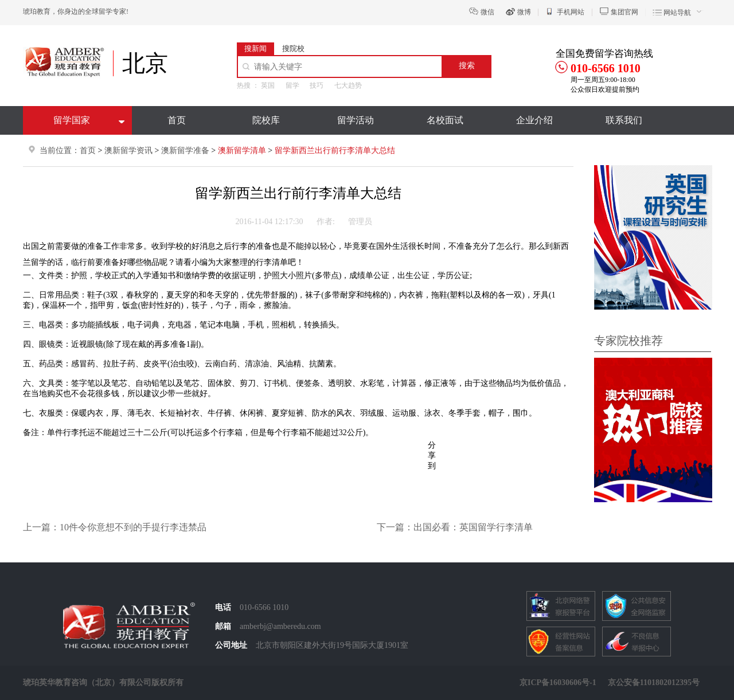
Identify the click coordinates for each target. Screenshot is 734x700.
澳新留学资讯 (128, 150)
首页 (177, 120)
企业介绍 (534, 120)
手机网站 (571, 12)
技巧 (317, 85)
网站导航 (677, 13)
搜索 (467, 66)
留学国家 (72, 120)
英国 (268, 85)
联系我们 (624, 120)
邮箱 (223, 626)
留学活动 (356, 120)
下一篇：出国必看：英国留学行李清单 (455, 527)
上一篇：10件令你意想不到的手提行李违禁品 (115, 527)
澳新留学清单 (243, 150)
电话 (223, 607)
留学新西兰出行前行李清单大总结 (335, 150)
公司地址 (231, 645)
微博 (524, 12)
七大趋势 (348, 85)
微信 (487, 12)
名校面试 (445, 120)
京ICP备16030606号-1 (558, 683)
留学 (292, 85)
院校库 (266, 120)
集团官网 (624, 12)
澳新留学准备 (186, 150)
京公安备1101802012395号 (654, 683)
